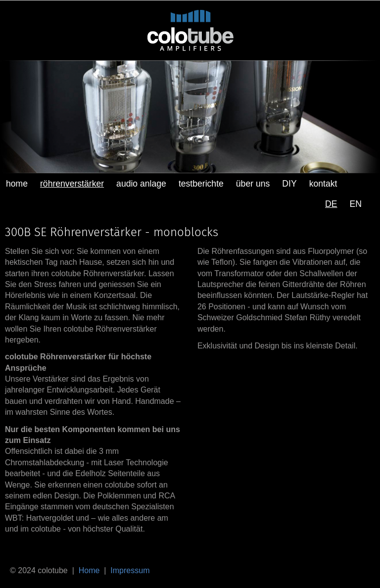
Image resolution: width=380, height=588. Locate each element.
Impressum (130, 570)
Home (89, 570)
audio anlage (141, 184)
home (17, 184)
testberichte (201, 184)
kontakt (323, 184)
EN (356, 204)
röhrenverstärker (72, 184)
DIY (289, 184)
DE (331, 204)
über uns (253, 184)
